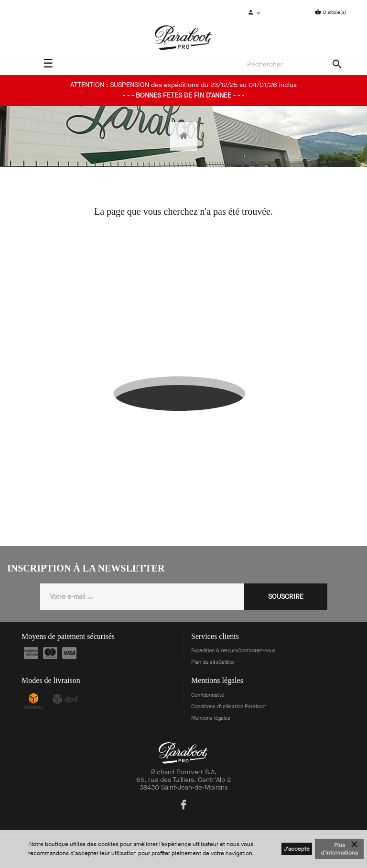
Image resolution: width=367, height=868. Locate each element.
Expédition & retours (215, 651)
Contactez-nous (257, 651)
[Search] (291, 65)
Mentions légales (211, 718)
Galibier (227, 662)
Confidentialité (208, 695)
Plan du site (205, 662)
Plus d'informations (339, 849)
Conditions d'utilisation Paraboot (229, 707)
